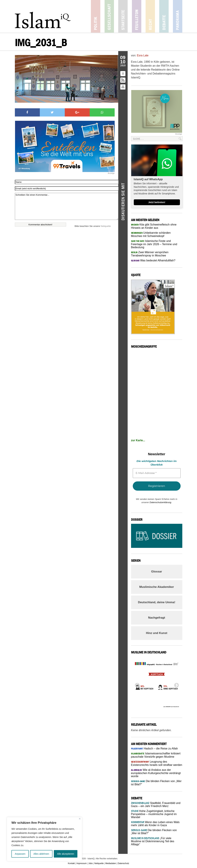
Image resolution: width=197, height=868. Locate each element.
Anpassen (20, 854)
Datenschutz (123, 863)
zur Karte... (138, 440)
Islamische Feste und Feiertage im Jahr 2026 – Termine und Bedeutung (154, 244)
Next (175, 684)
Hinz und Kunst (157, 633)
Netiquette (106, 226)
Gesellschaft (109, 16)
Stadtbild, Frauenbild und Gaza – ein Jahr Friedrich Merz (156, 805)
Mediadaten (111, 863)
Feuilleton (137, 16)
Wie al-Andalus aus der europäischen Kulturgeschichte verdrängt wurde (156, 773)
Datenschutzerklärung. (161, 502)
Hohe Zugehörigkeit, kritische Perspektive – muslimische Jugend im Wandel (154, 814)
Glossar (157, 572)
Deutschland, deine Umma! (157, 602)
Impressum (82, 863)
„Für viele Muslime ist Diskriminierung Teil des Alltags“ (153, 841)
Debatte (164, 16)
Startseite (123, 16)
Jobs (90, 863)
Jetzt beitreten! (157, 202)
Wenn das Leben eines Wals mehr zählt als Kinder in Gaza (155, 824)
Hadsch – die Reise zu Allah (154, 749)
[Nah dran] (80, 819)
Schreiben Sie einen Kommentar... (67, 206)
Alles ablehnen (41, 854)
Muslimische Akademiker (157, 587)
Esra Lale (143, 55)
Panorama (178, 16)
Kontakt (71, 863)
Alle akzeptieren (66, 854)
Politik (96, 16)
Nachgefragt (157, 618)
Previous (136, 684)
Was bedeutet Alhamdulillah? (153, 260)
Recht (150, 16)
